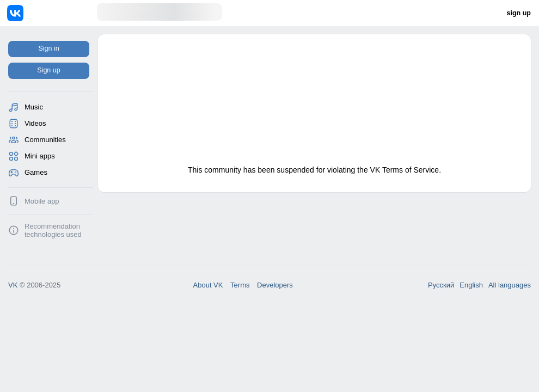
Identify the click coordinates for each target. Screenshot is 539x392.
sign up (519, 13)
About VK (208, 285)
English (471, 285)
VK (13, 285)
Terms (240, 285)
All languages (510, 285)
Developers (275, 285)
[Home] (52, 13)
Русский (441, 285)
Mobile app (42, 201)
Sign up (48, 70)
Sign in (48, 48)
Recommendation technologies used (53, 230)
